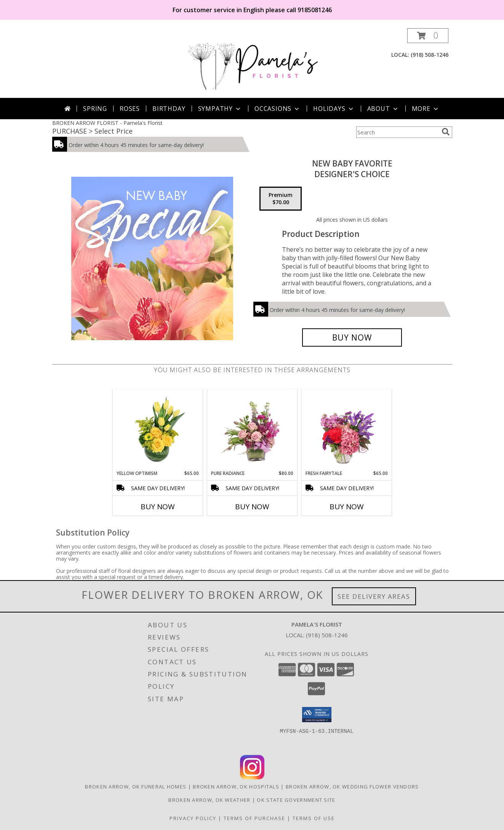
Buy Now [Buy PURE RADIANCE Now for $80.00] (252, 507)
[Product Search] (397, 132)
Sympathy (220, 109)
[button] (428, 36)
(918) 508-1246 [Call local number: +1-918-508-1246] (430, 55)
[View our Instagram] (252, 777)
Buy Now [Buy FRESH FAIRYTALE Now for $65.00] (347, 507)
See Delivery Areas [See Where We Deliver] (374, 596)
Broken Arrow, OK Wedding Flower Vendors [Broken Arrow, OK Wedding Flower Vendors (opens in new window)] (352, 787)
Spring (95, 109)
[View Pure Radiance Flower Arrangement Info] (252, 430)
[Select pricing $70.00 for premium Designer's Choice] (281, 199)
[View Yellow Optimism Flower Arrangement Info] (158, 430)
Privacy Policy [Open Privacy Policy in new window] (193, 818)
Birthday (169, 109)
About (383, 109)
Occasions (278, 109)
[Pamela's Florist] (253, 63)
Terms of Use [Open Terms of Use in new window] (314, 818)
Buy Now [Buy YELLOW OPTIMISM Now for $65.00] (158, 507)
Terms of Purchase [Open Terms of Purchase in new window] (254, 818)
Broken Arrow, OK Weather (209, 800)
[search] (446, 132)
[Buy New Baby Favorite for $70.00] (352, 337)
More (426, 109)
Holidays (334, 109)
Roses (130, 109)
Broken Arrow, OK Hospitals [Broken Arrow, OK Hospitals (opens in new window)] (236, 787)
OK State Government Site (296, 800)
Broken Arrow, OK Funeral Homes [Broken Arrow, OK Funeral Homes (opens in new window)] (136, 787)
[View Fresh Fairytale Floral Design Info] (346, 430)
